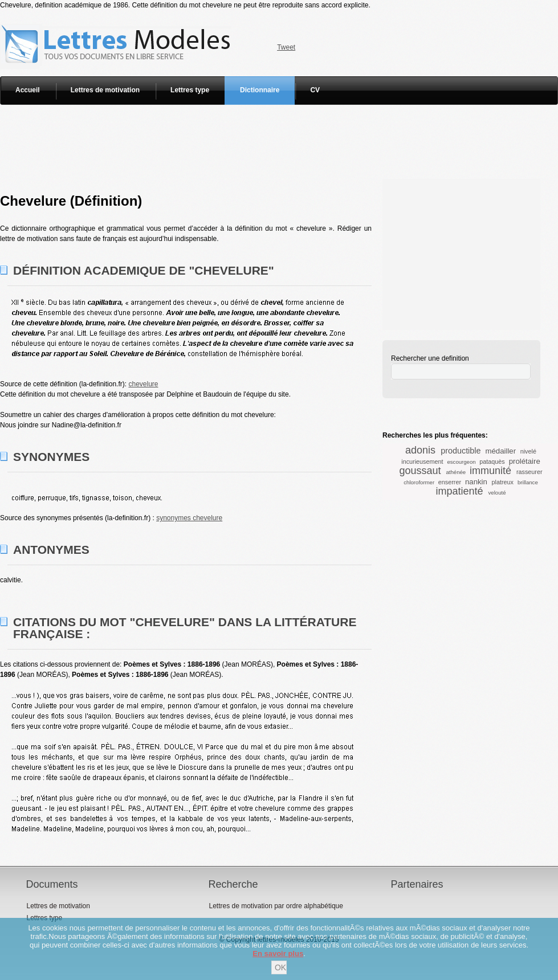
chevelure (143, 384)
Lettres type (190, 90)
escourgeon (461, 462)
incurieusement (422, 462)
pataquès (492, 462)
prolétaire (525, 461)
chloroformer (419, 482)
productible (461, 451)
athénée (456, 472)
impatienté (459, 491)
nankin (476, 482)
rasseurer (530, 472)
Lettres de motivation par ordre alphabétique (276, 906)
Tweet (286, 47)
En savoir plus (278, 954)
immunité (490, 471)
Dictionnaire (260, 90)
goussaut (420, 471)
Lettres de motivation (105, 90)
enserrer (450, 482)
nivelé (528, 451)
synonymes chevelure (189, 518)
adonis (420, 450)
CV (315, 90)
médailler (501, 451)
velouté (497, 493)
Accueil (28, 90)
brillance (528, 482)
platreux (503, 482)
